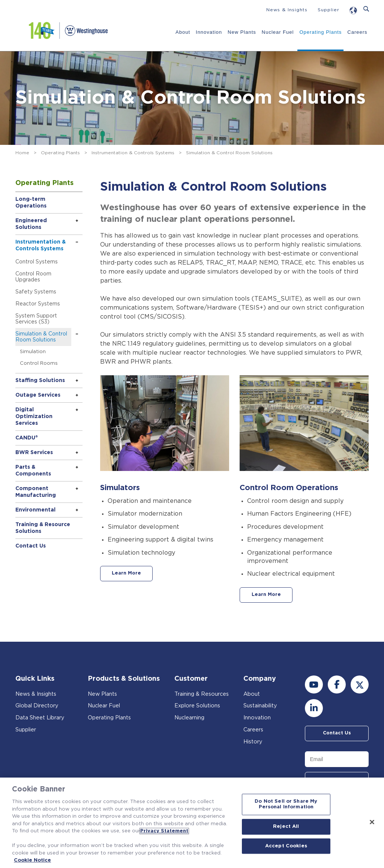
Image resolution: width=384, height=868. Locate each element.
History (253, 743)
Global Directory (39, 707)
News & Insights (287, 10)
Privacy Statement (164, 831)
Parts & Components (33, 471)
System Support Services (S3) (36, 319)
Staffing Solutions (40, 381)
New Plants (241, 32)
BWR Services (34, 453)
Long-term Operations (31, 203)
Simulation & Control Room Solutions (41, 337)
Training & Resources (204, 695)
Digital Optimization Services (34, 417)
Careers (357, 32)
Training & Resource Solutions (43, 528)
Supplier (328, 10)
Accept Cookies (286, 846)
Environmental (35, 510)
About (182, 32)
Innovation (208, 32)
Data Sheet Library (42, 719)
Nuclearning (191, 719)
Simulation (33, 352)
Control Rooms (39, 363)
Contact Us (31, 546)
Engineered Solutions (31, 224)
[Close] (372, 822)
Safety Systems (36, 292)
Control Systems (37, 262)
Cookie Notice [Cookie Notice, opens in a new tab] (32, 860)
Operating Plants (320, 32)
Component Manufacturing (36, 492)
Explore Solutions (199, 707)
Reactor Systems (38, 304)
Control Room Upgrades (33, 277)
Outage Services (38, 395)
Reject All (286, 827)
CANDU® (27, 438)
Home (22, 153)
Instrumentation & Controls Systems (133, 153)
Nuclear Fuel (277, 32)
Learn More (132, 574)
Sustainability (262, 707)
